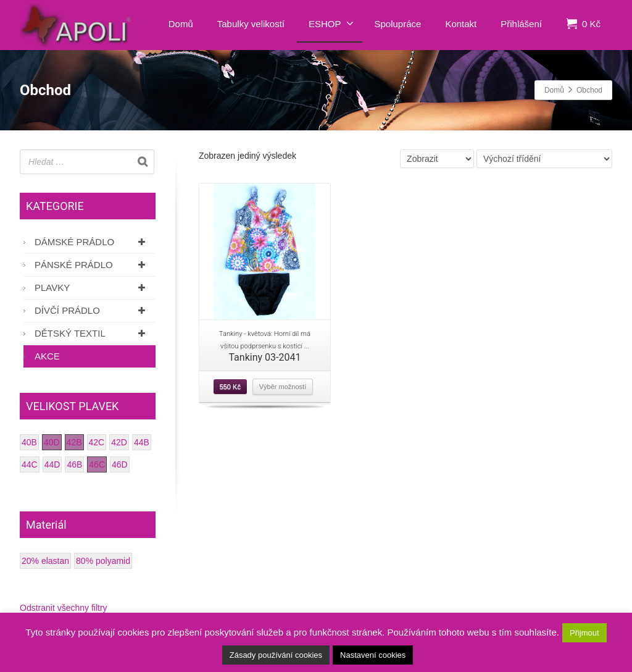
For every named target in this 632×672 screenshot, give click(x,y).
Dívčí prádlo (92, 310)
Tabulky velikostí (251, 24)
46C (97, 464)
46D (120, 464)
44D (52, 464)
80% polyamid (103, 561)
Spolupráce (398, 24)
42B (74, 442)
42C (97, 442)
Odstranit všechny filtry (64, 608)
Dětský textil (92, 333)
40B (29, 442)
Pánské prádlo (92, 265)
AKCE (47, 356)
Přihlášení (521, 24)
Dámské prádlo (92, 242)
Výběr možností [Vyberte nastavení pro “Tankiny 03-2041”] (283, 387)
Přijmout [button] (584, 633)
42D (119, 442)
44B (142, 442)
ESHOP (331, 23)
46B (74, 464)
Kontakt (461, 24)
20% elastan (45, 561)
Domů (181, 24)
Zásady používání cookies (276, 655)
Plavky (92, 288)
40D (52, 442)
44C (30, 464)
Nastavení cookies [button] (373, 655)
